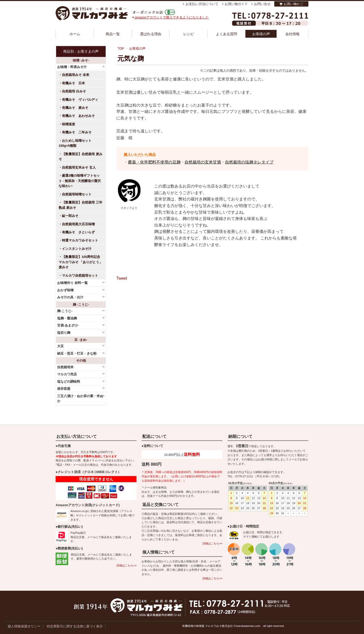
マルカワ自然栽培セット (80, 275)
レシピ (189, 34)
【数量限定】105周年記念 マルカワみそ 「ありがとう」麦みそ (81, 262)
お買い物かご (293, 4)
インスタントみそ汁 (77, 249)
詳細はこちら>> (127, 565)
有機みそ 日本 (73, 83)
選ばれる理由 (151, 34)
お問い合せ (262, 4)
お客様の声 (261, 34)
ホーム (75, 34)
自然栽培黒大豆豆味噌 (78, 224)
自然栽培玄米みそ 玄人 (79, 167)
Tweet (122, 278)
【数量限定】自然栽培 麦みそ (81, 157)
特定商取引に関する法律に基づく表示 (75, 626)
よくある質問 (226, 34)
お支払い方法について (202, 4)
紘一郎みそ (70, 216)
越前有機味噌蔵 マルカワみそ (92, 13)
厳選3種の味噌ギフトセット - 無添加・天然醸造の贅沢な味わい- (80, 181)
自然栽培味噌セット (77, 194)
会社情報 (292, 34)
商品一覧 (113, 34)
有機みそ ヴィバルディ (80, 100)
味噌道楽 (69, 124)
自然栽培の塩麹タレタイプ (249, 162)
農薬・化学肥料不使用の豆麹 (154, 162)
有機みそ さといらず (78, 232)
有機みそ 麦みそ (75, 108)
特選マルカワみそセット (80, 240)
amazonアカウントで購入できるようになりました (171, 17)
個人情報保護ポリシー (24, 626)
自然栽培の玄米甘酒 (203, 162)
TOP (121, 49)
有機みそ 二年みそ (77, 132)
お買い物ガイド (236, 4)
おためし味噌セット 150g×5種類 (77, 143)
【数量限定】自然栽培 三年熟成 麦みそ (81, 205)
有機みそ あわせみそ (78, 116)
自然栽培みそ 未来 (76, 75)
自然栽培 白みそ (74, 91)
